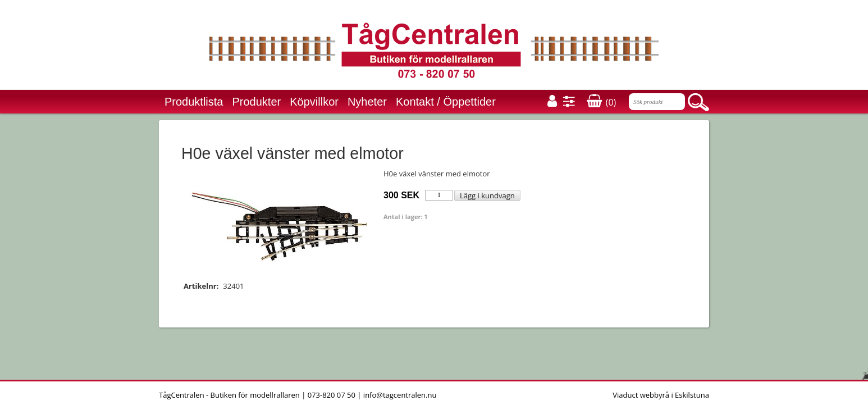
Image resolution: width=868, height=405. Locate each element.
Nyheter (367, 102)
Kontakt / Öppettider (446, 102)
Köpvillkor (314, 102)
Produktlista (194, 102)
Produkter (257, 102)
